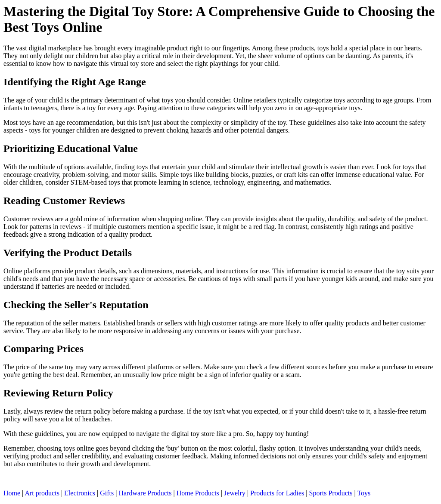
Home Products (198, 493)
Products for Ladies (277, 493)
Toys (364, 493)
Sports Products (332, 493)
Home (12, 493)
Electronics (80, 493)
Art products (42, 493)
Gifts (107, 493)
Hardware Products (145, 493)
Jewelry (235, 493)
